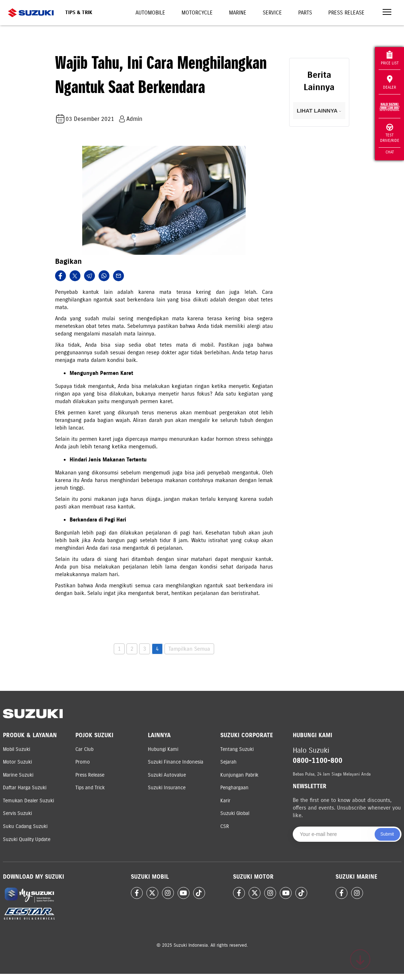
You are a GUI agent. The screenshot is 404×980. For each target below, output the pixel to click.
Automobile (150, 13)
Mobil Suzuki (16, 749)
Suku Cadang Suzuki (25, 826)
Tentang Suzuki (237, 749)
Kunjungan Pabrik (239, 775)
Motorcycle (197, 13)
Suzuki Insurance (167, 788)
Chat (390, 152)
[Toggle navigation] (387, 13)
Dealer (390, 83)
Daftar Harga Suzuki (25, 788)
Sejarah (228, 762)
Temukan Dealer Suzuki (28, 801)
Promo (83, 762)
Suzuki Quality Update (27, 839)
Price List (390, 58)
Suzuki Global (235, 813)
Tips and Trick (90, 788)
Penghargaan (234, 788)
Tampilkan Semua (189, 649)
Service (272, 13)
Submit (387, 834)
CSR (225, 826)
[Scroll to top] (360, 959)
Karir (225, 801)
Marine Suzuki (18, 775)
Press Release (346, 13)
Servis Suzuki (17, 813)
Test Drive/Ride (390, 133)
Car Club (84, 749)
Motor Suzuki (17, 762)
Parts (305, 13)
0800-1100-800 (318, 761)
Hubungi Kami (163, 749)
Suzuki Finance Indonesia (176, 762)
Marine (238, 13)
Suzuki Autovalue (167, 775)
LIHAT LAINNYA (319, 111)
